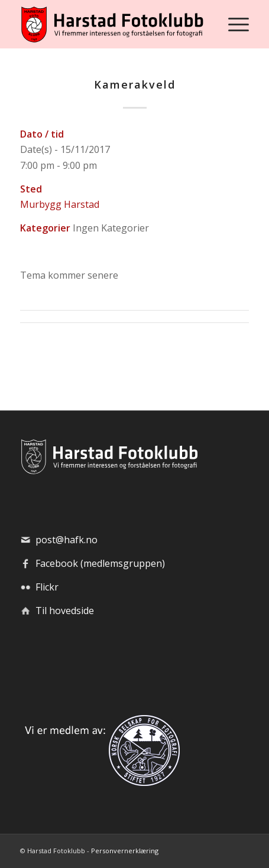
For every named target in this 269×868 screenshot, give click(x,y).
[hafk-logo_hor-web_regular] (111, 24)
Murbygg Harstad (60, 204)
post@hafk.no (67, 540)
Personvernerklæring (125, 851)
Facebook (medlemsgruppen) (100, 563)
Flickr (47, 587)
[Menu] (233, 24)
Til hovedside (65, 611)
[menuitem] (233, 24)
